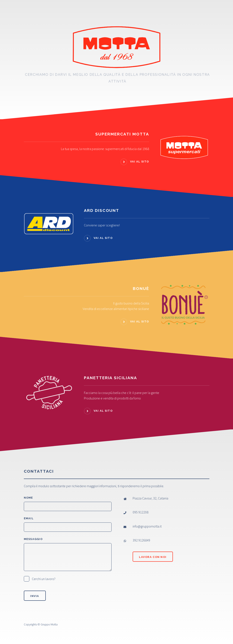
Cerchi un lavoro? (44, 579)
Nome (28, 498)
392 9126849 (141, 540)
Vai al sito (140, 162)
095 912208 (141, 512)
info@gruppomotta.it (147, 526)
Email (29, 518)
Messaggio (33, 539)
